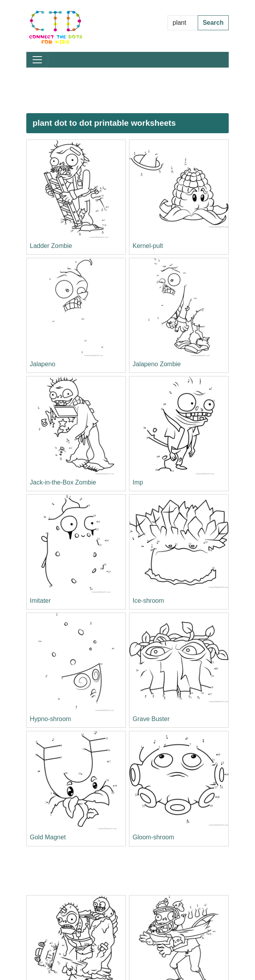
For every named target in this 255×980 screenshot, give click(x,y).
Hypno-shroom (50, 719)
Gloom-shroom (153, 837)
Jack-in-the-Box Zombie (63, 482)
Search (213, 23)
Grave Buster (151, 719)
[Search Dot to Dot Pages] (183, 23)
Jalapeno (43, 364)
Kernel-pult (148, 246)
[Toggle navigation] (37, 60)
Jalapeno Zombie (157, 364)
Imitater (40, 601)
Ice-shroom (148, 601)
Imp (138, 482)
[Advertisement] (127, 90)
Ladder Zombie (51, 246)
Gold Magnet (48, 837)
